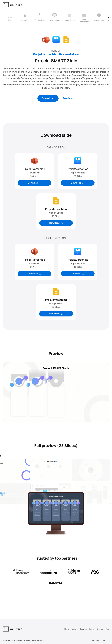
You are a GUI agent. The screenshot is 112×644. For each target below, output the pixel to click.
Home (67, 629)
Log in (92, 629)
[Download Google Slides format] (66, 39)
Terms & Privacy (38, 640)
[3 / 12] (40, 17)
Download (48, 98)
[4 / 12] (55, 17)
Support (83, 629)
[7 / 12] (99, 17)
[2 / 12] (25, 17)
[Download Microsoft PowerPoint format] (46, 39)
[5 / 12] (69, 17)
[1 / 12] (10, 17)
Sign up (100, 629)
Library (75, 629)
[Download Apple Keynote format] (56, 39)
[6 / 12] (84, 17)
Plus (108, 629)
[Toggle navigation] (107, 5)
